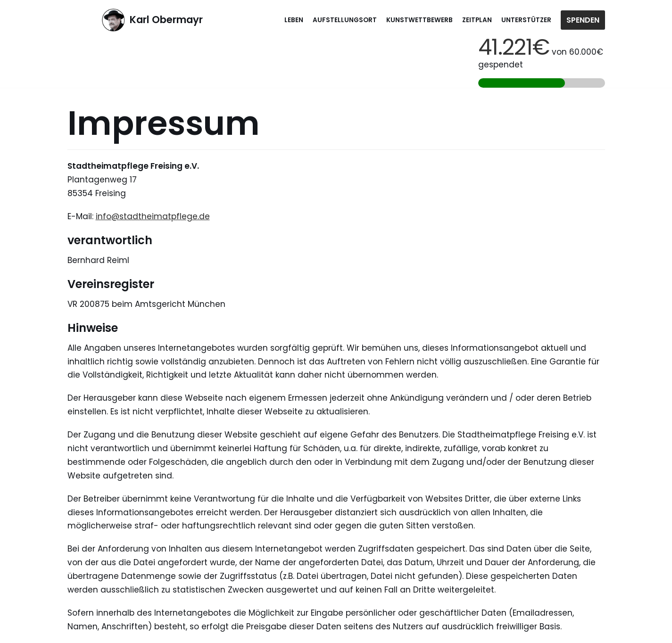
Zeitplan (477, 20)
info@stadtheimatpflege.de (153, 216)
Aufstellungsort (345, 20)
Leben (294, 20)
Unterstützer (526, 20)
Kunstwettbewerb (419, 20)
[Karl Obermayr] (152, 20)
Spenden (583, 20)
